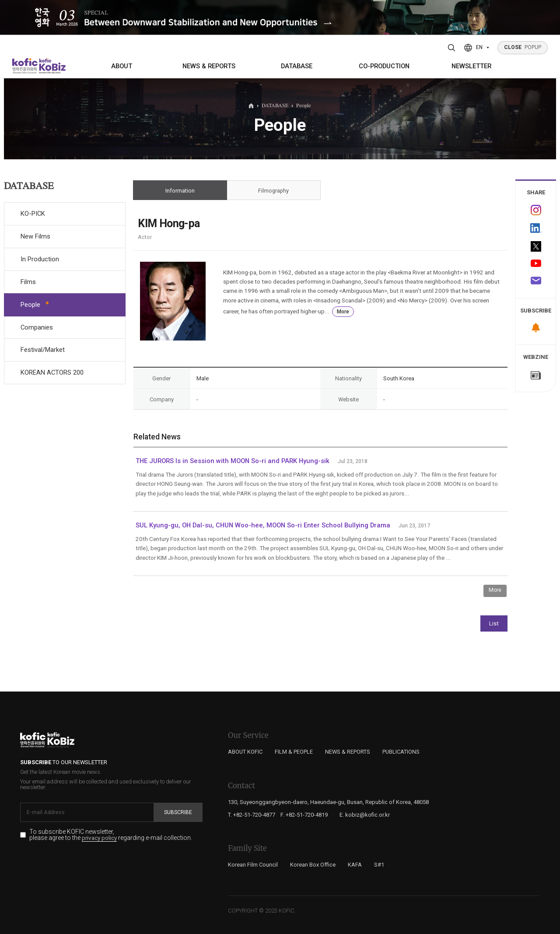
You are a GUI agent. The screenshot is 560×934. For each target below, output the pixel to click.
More (343, 312)
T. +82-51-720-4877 (252, 815)
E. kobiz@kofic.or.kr (365, 815)
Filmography (274, 190)
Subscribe (178, 812)
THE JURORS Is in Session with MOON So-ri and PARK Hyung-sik (233, 461)
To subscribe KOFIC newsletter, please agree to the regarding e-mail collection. (111, 835)
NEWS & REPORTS (209, 66)
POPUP (523, 47)
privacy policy (99, 838)
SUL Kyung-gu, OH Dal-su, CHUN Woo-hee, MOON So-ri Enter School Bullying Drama (263, 525)
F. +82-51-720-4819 (304, 815)
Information (180, 190)
